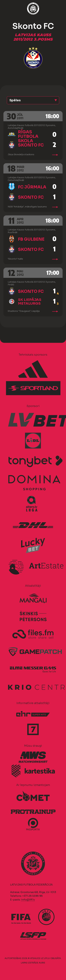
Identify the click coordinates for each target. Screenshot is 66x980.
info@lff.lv (28, 900)
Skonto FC (31, 145)
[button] (33, 100)
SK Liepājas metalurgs (30, 302)
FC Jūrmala (32, 187)
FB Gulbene (31, 239)
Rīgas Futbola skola (28, 136)
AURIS (42, 963)
